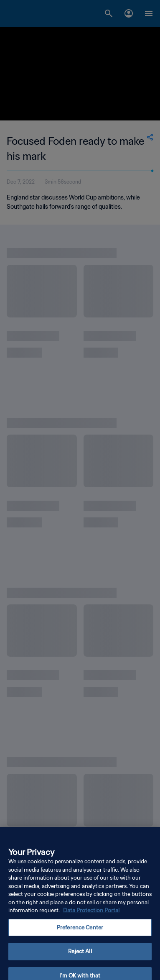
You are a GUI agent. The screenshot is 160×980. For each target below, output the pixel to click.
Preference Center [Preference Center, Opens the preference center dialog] (80, 933)
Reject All (80, 957)
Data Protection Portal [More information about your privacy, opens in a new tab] (91, 916)
